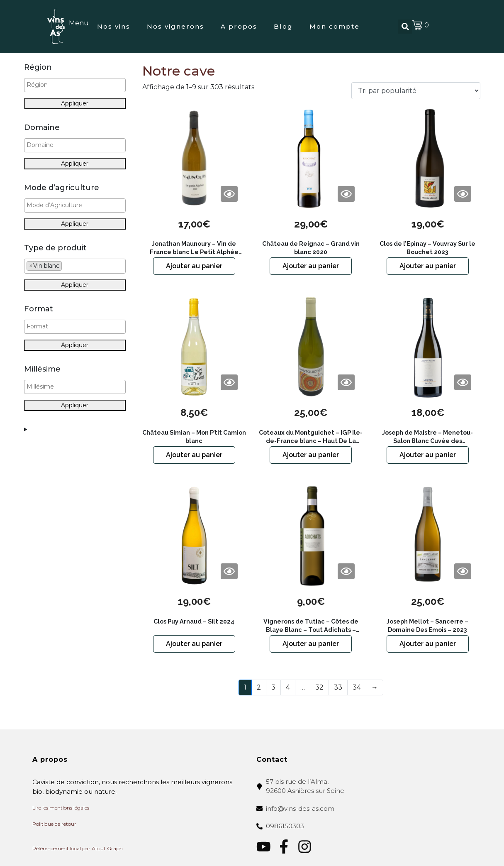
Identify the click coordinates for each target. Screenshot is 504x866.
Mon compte (335, 26)
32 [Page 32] (319, 687)
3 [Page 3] (273, 687)
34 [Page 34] (357, 687)
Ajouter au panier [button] (194, 266)
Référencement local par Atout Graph (78, 848)
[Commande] (416, 91)
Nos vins (114, 26)
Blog (283, 26)
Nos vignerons (175, 26)
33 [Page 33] (338, 687)
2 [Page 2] (259, 687)
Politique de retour (54, 824)
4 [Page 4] (288, 687)
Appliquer (75, 103)
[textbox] (77, 85)
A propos (239, 26)
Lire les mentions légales (61, 808)
